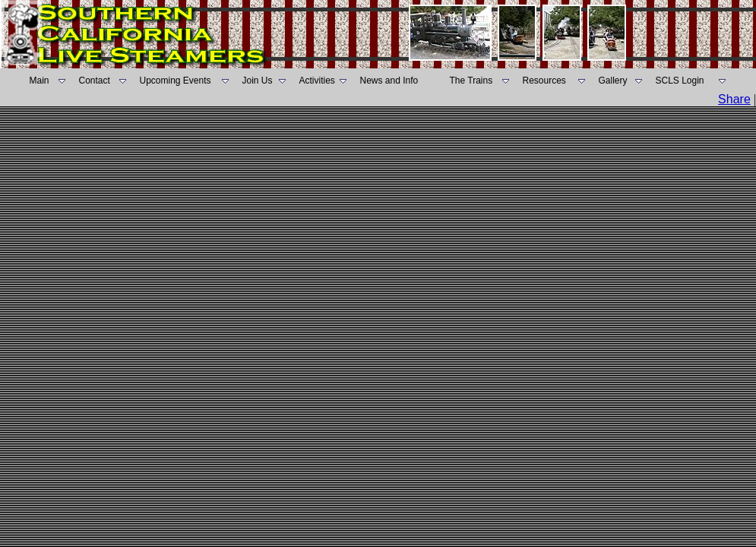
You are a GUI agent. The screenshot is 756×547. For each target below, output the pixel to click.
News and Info (389, 81)
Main (40, 81)
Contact (95, 81)
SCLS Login (680, 81)
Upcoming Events (176, 81)
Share (734, 99)
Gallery (613, 81)
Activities (317, 81)
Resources (544, 81)
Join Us (258, 81)
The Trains (471, 81)
